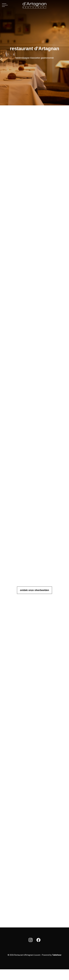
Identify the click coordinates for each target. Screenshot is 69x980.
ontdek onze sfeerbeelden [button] (34, 590)
